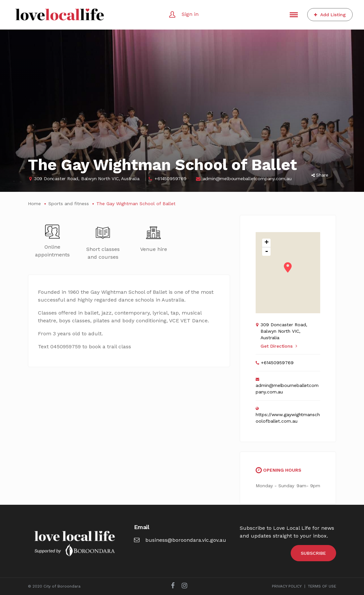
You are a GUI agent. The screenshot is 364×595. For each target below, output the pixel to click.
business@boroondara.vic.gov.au (180, 540)
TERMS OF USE (322, 586)
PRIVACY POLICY (287, 586)
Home (34, 204)
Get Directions (279, 346)
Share (320, 175)
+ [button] (267, 243)
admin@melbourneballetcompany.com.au (247, 179)
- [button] (267, 252)
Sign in (190, 14)
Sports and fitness (69, 204)
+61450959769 (170, 179)
